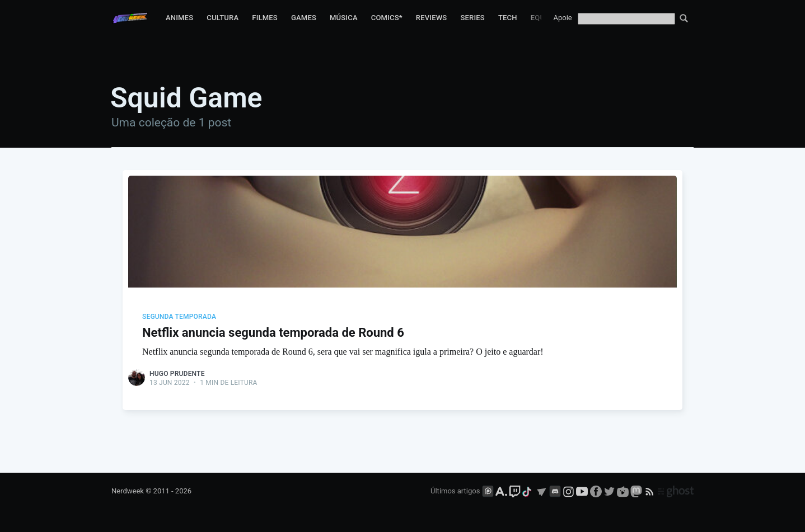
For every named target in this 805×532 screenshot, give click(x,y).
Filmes (265, 18)
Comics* (387, 18)
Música (344, 18)
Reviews (432, 18)
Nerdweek (128, 491)
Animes (179, 18)
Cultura (223, 18)
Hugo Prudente (177, 374)
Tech (508, 18)
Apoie (563, 18)
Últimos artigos (455, 491)
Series (472, 18)
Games (304, 18)
